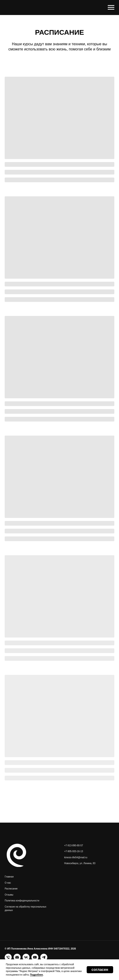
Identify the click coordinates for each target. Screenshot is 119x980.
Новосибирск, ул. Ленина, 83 (80, 863)
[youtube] (35, 957)
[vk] (26, 957)
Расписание (11, 889)
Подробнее (36, 975)
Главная (9, 877)
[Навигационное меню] (111, 8)
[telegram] (44, 957)
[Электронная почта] (17, 957)
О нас (8, 883)
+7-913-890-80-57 (74, 845)
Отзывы (9, 895)
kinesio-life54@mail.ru (76, 857)
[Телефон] (8, 957)
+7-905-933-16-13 (74, 851)
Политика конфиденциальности (22, 901)
